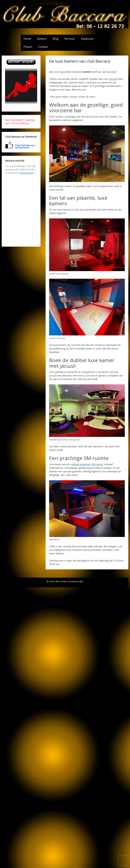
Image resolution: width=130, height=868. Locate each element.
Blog (55, 39)
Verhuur (70, 39)
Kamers (42, 39)
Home (27, 39)
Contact (43, 47)
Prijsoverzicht (27, 173)
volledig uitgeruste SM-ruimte (87, 464)
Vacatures (87, 39)
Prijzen (28, 47)
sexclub (113, 79)
